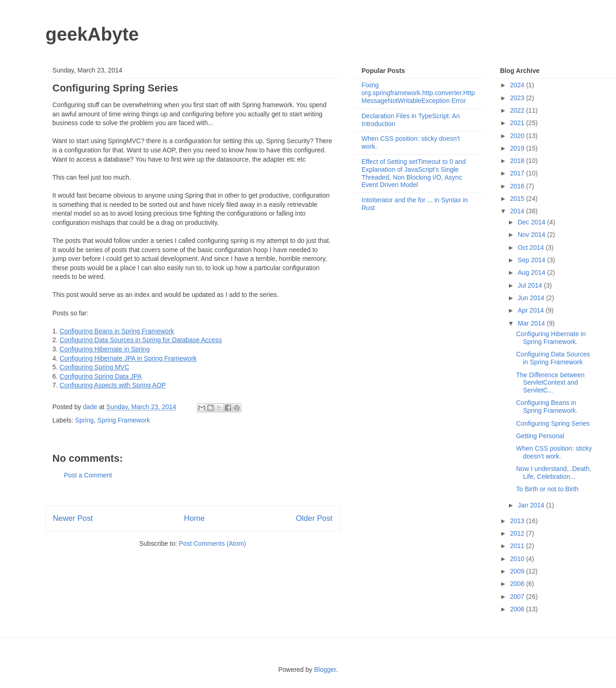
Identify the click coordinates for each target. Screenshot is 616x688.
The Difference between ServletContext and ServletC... (550, 383)
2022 (518, 110)
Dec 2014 (532, 222)
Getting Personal (540, 436)
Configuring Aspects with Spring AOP (113, 385)
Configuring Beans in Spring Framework (117, 331)
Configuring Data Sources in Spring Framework (553, 358)
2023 (518, 98)
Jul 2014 (531, 285)
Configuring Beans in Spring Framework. (547, 407)
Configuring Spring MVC (94, 367)
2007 (518, 597)
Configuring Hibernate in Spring (105, 349)
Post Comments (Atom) (212, 543)
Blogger (325, 670)
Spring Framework (124, 420)
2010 (518, 559)
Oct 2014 (532, 247)
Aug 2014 (532, 272)
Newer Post (73, 518)
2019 (518, 148)
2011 (518, 546)
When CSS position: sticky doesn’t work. (554, 452)
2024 (518, 85)
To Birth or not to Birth (547, 489)
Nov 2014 (532, 235)
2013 (518, 521)
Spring (84, 420)
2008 (518, 584)
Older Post (314, 518)
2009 (518, 571)
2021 (518, 123)
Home (194, 518)
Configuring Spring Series (553, 423)
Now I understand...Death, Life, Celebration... (553, 473)
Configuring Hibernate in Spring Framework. (551, 338)
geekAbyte (92, 34)
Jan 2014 (532, 505)
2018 (518, 161)
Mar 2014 (532, 323)
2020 (518, 136)
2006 (518, 609)
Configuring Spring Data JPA (101, 376)
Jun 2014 (532, 298)
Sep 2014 (532, 260)
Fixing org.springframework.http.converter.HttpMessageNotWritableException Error (419, 93)
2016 (518, 186)
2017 (518, 173)
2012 (518, 533)
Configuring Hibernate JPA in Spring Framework (128, 358)
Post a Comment (88, 475)
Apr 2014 (532, 310)
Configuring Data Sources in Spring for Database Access (141, 340)
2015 (518, 199)
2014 (518, 211)
